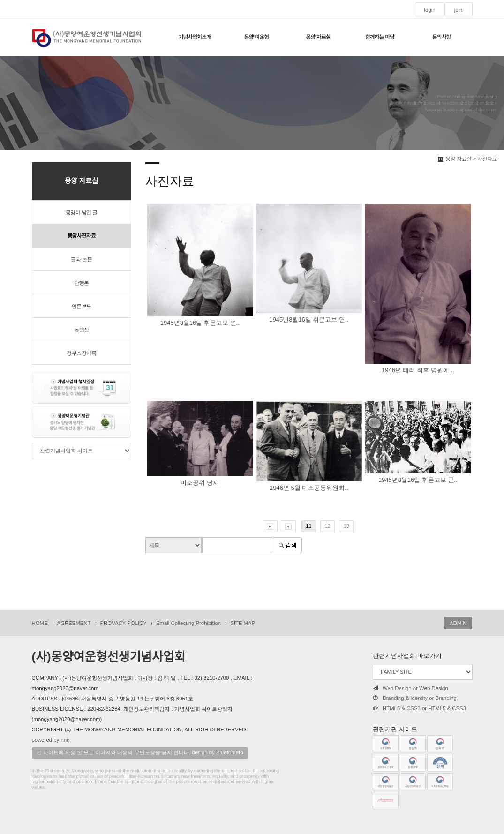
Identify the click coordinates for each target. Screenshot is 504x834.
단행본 (82, 283)
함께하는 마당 (380, 37)
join (459, 10)
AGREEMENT (74, 623)
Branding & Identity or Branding (415, 698)
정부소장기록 (81, 353)
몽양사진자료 (82, 236)
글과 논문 (81, 259)
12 (327, 526)
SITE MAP (243, 623)
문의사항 (442, 37)
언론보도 (82, 306)
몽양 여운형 (256, 37)
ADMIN (458, 623)
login (429, 10)
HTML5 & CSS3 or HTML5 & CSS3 (419, 708)
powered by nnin (51, 740)
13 (346, 526)
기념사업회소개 (195, 37)
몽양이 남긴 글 (82, 212)
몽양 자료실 (318, 37)
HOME (40, 623)
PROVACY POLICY (124, 623)
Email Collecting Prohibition (188, 623)
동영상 (82, 330)
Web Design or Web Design (410, 688)
